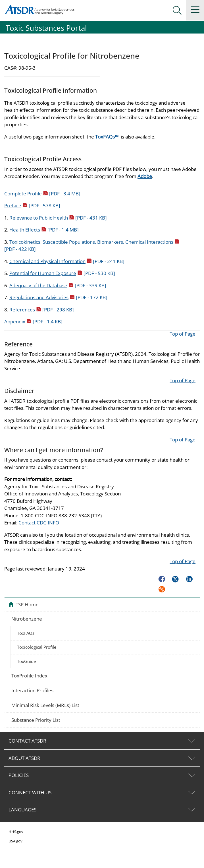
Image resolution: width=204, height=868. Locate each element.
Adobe (145, 176)
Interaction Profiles (32, 690)
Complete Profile (42, 194)
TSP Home (27, 604)
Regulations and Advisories (58, 297)
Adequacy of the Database (58, 285)
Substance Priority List (36, 720)
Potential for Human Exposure (62, 273)
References (42, 310)
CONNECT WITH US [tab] (30, 792)
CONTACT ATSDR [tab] (27, 741)
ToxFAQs (26, 633)
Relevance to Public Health (58, 218)
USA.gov (15, 841)
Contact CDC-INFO (39, 523)
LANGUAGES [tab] (22, 810)
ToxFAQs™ (107, 137)
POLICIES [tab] (19, 775)
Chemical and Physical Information (67, 261)
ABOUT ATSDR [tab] (24, 758)
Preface (32, 205)
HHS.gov (16, 832)
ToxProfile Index (29, 676)
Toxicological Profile (37, 647)
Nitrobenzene (27, 619)
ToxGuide (26, 661)
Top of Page (183, 334)
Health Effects (44, 230)
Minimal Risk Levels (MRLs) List (45, 705)
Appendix (33, 322)
